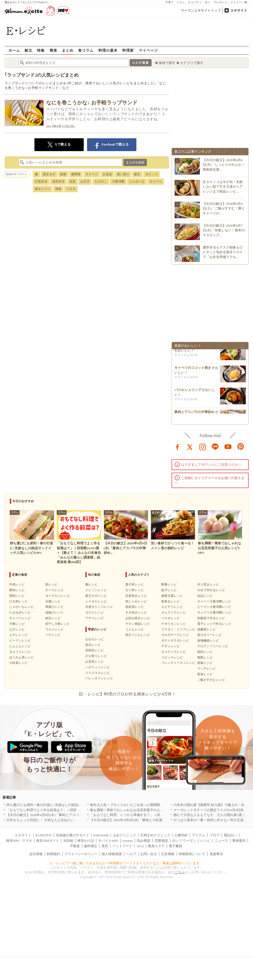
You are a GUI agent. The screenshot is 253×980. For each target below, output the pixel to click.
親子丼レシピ (135, 584)
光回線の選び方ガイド (72, 835)
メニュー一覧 (239, 2)
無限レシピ (205, 657)
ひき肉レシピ (18, 601)
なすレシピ (17, 629)
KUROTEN (43, 835)
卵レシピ (51, 584)
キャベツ (156, 181)
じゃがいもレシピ (22, 607)
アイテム (199, 835)
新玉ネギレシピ (96, 596)
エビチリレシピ (172, 607)
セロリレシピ (95, 612)
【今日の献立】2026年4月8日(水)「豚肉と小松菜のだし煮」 (134, 820)
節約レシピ (205, 652)
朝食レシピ (205, 663)
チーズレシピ (54, 590)
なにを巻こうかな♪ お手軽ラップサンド (92, 103)
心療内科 (181, 835)
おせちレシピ (95, 639)
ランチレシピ (207, 668)
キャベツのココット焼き (193, 369)
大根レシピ (17, 624)
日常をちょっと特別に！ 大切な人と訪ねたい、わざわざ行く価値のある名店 (64, 820)
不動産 (75, 846)
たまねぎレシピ (20, 612)
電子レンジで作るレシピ (214, 624)
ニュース (221, 841)
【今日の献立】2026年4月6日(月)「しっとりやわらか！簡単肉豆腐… (224, 165)
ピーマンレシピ (20, 640)
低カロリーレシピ (210, 635)
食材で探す (167, 63)
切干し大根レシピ (58, 624)
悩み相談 (144, 841)
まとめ (68, 50)
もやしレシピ (18, 635)
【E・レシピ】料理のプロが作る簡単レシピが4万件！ (127, 694)
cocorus (128, 841)
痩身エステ (156, 846)
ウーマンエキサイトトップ (201, 10)
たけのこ (101, 181)
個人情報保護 (112, 854)
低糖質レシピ (207, 629)
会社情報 (36, 854)
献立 (29, 50)
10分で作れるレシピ (211, 590)
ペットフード (122, 846)
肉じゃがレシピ (136, 601)
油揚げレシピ (54, 612)
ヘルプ (131, 854)
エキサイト (239, 10)
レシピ (205, 841)
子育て (170, 2)
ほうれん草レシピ (22, 657)
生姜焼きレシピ (136, 596)
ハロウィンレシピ (98, 667)
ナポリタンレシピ (174, 624)
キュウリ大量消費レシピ (214, 612)
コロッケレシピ (172, 657)
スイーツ (92, 174)
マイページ (148, 50)
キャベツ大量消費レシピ (214, 601)
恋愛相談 (161, 841)
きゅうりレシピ (20, 652)
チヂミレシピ (171, 646)
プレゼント (221, 2)
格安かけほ (86, 841)
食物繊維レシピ (208, 640)
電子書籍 (175, 846)
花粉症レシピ (95, 650)
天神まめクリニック (155, 835)
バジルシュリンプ (188, 391)
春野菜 (76, 174)
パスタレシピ (171, 618)
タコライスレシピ (174, 652)
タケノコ (152, 174)
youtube (228, 446)
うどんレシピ (135, 629)
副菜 (63, 174)
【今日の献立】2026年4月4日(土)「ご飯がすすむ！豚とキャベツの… (224, 208)
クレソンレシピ (96, 590)
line (215, 446)
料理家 (128, 50)
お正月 (85, 181)
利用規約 (53, 854)
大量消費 (118, 181)
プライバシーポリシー (81, 854)
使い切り (123, 174)
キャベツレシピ (20, 618)
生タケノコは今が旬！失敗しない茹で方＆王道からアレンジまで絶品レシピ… (223, 186)
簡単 (53, 50)
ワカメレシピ (54, 629)
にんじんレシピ (20, 646)
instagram (203, 446)
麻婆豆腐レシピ (172, 596)
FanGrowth (101, 835)
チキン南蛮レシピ (138, 624)
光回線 (68, 841)
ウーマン (190, 841)
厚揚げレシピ (54, 607)
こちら (180, 872)
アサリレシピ (95, 618)
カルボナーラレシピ (175, 635)
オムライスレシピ (174, 612)
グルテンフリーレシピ (213, 646)
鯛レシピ (91, 584)
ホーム (14, 50)
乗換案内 (239, 841)
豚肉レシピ (17, 590)
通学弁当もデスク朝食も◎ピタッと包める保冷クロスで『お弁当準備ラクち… (223, 252)
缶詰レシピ (205, 596)
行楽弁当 (41, 181)
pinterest (241, 446)
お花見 (107, 174)
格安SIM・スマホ (19, 841)
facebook (177, 446)
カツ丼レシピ (135, 590)
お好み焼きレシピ (138, 618)
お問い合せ (149, 854)
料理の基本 (108, 50)
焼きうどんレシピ (138, 635)
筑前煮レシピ (135, 607)
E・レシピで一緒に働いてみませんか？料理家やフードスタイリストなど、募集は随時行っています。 (127, 863)
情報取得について (192, 854)
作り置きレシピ (208, 584)
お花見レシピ (95, 662)
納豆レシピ (53, 618)
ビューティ (195, 2)
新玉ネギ (49, 174)
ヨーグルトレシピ (58, 596)
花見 (72, 181)
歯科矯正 (91, 846)
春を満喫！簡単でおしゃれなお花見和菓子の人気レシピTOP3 (136, 810)
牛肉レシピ (17, 584)
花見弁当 (58, 181)
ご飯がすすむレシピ (211, 680)
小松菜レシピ (18, 663)
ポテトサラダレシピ (175, 640)
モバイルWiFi (108, 841)
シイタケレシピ (96, 601)
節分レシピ (93, 645)
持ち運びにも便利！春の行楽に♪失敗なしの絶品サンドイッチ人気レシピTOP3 (65, 805)
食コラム (86, 50)
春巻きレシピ (171, 601)
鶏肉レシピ (17, 596)
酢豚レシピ (169, 584)
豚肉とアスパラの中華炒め (194, 413)
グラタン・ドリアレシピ (178, 629)
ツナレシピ (53, 635)
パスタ (71, 189)
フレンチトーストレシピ (178, 663)
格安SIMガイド (48, 841)
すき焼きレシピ (136, 612)
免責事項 (216, 854)
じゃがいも (137, 181)
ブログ (215, 835)
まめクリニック (124, 835)
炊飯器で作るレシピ (211, 618)
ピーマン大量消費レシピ (214, 607)
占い (208, 2)
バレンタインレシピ (99, 678)
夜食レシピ (205, 674)
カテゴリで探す (192, 63)
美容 (105, 846)
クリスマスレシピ (98, 673)
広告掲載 (168, 854)
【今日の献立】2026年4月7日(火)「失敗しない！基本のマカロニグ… (224, 230)
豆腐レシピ (53, 601)
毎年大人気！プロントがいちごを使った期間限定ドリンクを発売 (138, 805)
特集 (41, 50)
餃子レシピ (169, 590)
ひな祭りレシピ (96, 656)
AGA (140, 846)
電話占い (230, 835)
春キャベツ (43, 189)
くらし (181, 2)
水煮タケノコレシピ (99, 607)
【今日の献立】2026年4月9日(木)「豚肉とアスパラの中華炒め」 (54, 815)
